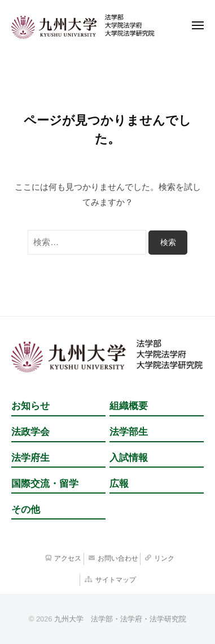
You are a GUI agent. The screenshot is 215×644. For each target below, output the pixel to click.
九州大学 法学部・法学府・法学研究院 (120, 619)
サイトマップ (116, 580)
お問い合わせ (118, 558)
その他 (26, 510)
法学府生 (30, 458)
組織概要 (129, 406)
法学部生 (129, 432)
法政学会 (30, 432)
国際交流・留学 (45, 484)
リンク (164, 558)
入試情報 (129, 458)
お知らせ (30, 406)
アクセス (68, 558)
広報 (119, 484)
